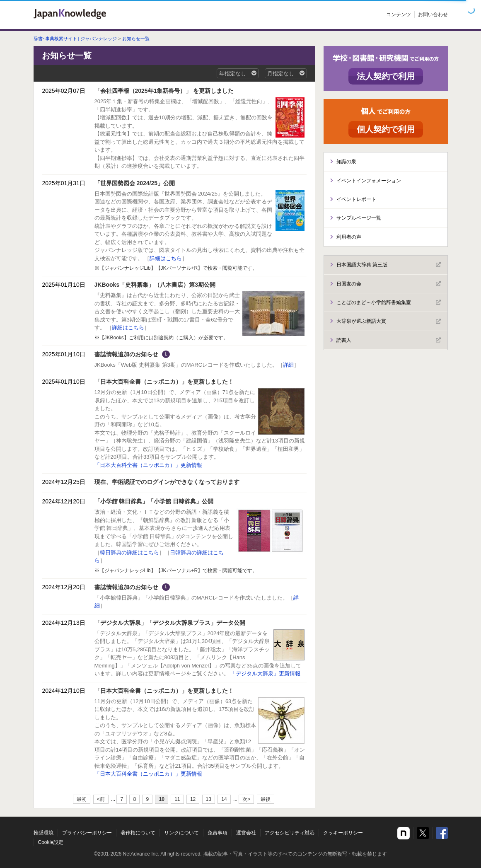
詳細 (288, 365)
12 (193, 799)
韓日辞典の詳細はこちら (129, 552)
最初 (82, 799)
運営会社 (246, 833)
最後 (266, 799)
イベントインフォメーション (369, 181)
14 (224, 799)
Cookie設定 (51, 842)
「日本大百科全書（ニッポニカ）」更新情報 (148, 465)
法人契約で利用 (386, 76)
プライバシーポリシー (87, 833)
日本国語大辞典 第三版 (389, 265)
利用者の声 (349, 237)
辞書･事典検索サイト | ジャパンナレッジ (75, 39)
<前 (101, 799)
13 (209, 799)
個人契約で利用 (386, 129)
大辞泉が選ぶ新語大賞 (389, 322)
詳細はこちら (166, 258)
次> (246, 799)
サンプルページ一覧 (359, 218)
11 (177, 799)
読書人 (389, 340)
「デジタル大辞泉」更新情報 (265, 673)
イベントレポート (356, 199)
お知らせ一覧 (136, 39)
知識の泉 (346, 162)
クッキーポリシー (343, 833)
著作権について (138, 833)
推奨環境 (44, 833)
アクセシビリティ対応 (290, 833)
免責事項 (218, 833)
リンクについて (181, 833)
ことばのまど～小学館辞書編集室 (389, 302)
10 (161, 799)
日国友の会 (389, 284)
